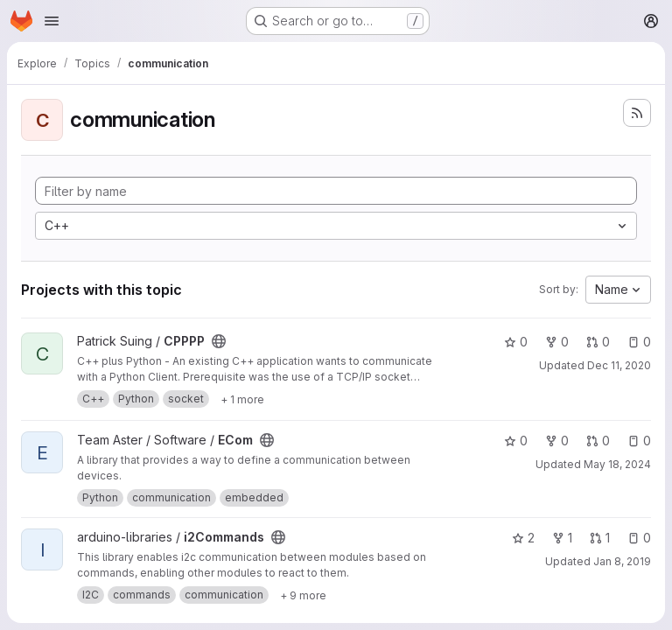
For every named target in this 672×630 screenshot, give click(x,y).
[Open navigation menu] (52, 21)
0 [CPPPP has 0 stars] (516, 342)
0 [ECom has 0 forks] (557, 441)
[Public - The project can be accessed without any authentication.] (219, 341)
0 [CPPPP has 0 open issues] (639, 342)
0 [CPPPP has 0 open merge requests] (598, 342)
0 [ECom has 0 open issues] (639, 441)
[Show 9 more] (303, 595)
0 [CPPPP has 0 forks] (557, 342)
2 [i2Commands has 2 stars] (523, 538)
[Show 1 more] (242, 399)
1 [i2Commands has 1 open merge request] (600, 538)
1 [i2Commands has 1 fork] (562, 538)
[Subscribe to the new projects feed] (637, 113)
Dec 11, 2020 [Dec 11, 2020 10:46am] (619, 365)
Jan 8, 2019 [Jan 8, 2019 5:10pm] (622, 561)
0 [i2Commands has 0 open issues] (639, 538)
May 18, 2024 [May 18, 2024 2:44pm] (617, 464)
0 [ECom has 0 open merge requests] (598, 441)
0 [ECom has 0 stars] (516, 441)
